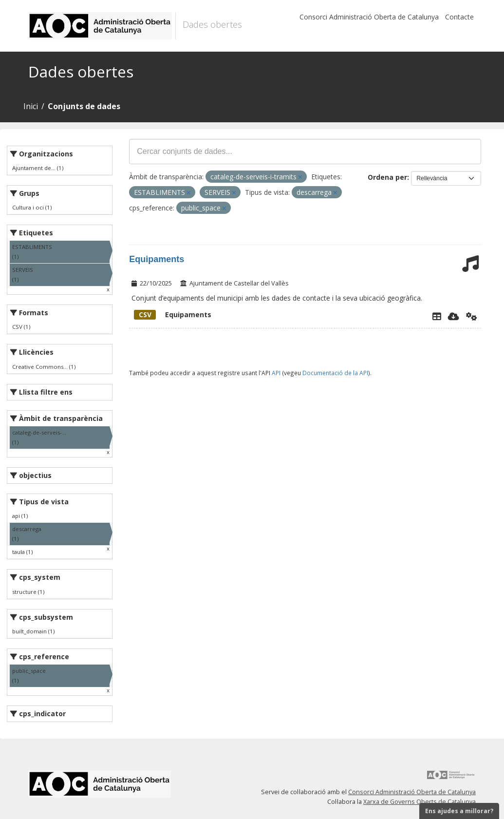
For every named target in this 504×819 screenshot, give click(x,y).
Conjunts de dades (84, 106)
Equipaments (157, 259)
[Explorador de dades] (437, 316)
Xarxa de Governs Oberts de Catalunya (420, 802)
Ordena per (387, 177)
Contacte (459, 17)
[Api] (472, 316)
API (276, 373)
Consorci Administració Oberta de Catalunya (369, 17)
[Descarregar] (454, 316)
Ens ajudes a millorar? (459, 811)
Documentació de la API (335, 373)
